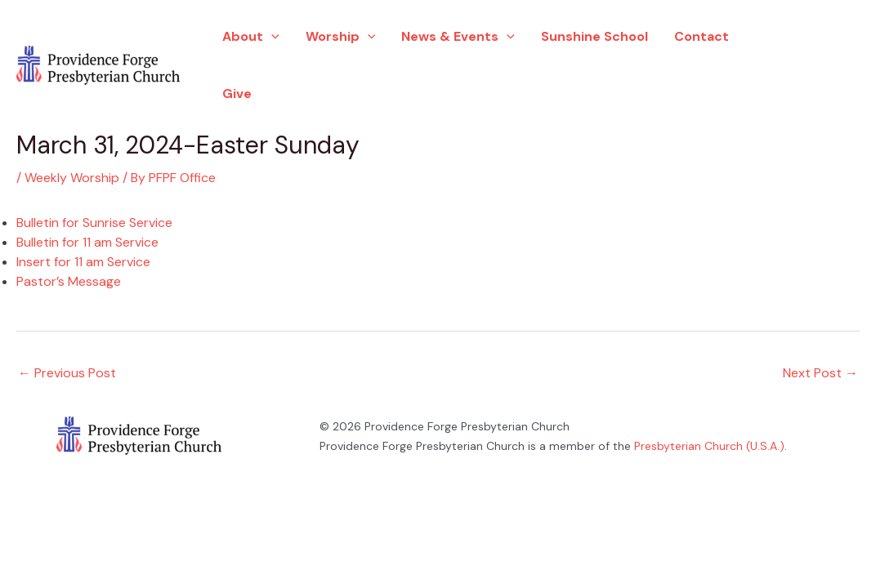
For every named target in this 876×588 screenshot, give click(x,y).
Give (237, 94)
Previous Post (67, 373)
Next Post (820, 373)
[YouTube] (793, 89)
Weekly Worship (72, 178)
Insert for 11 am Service (83, 262)
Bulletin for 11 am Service (87, 242)
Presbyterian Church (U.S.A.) (709, 446)
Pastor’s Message (69, 281)
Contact (702, 36)
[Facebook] (788, 42)
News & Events (458, 37)
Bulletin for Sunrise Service (94, 223)
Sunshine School (594, 36)
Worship (341, 37)
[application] (271, 37)
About (251, 37)
